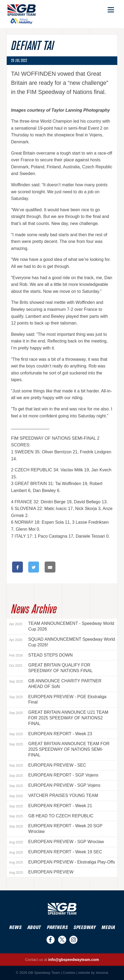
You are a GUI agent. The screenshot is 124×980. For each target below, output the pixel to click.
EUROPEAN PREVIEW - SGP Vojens (55, 785)
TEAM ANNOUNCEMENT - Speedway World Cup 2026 (62, 626)
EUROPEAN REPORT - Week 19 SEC (56, 852)
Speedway (84, 928)
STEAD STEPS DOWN (41, 655)
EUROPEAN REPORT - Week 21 (51, 806)
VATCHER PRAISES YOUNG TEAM (54, 796)
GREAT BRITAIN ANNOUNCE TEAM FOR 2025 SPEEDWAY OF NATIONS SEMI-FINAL (59, 749)
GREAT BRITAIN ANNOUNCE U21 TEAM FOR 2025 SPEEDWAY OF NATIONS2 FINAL (59, 718)
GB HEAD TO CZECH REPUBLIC (51, 816)
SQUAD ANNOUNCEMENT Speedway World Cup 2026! (62, 642)
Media (108, 928)
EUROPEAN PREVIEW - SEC (48, 765)
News (15, 928)
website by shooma (93, 973)
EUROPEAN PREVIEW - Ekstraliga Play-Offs (62, 862)
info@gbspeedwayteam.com (74, 960)
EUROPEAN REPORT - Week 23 (51, 734)
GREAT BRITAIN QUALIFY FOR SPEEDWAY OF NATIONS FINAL (51, 668)
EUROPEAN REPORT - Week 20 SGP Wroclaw (56, 829)
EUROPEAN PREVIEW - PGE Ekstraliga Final (58, 700)
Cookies (69, 973)
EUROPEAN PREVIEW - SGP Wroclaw (56, 842)
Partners (57, 928)
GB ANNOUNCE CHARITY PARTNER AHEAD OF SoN (55, 684)
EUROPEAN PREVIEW (41, 872)
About (34, 928)
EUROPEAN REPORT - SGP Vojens (54, 775)
